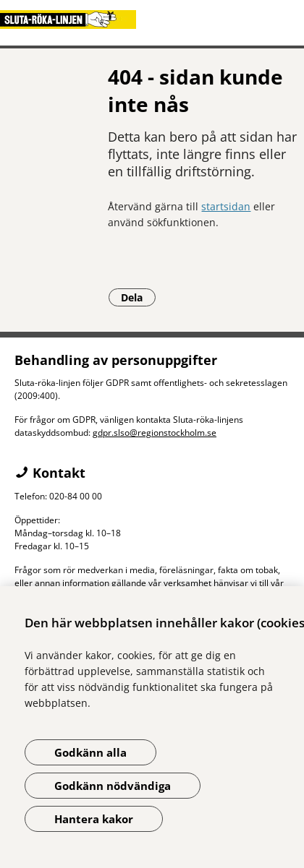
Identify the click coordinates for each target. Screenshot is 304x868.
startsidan (226, 206)
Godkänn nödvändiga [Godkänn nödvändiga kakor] (113, 786)
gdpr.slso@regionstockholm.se (155, 433)
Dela (138, 297)
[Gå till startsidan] (152, 20)
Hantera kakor (94, 819)
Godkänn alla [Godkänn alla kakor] (90, 752)
